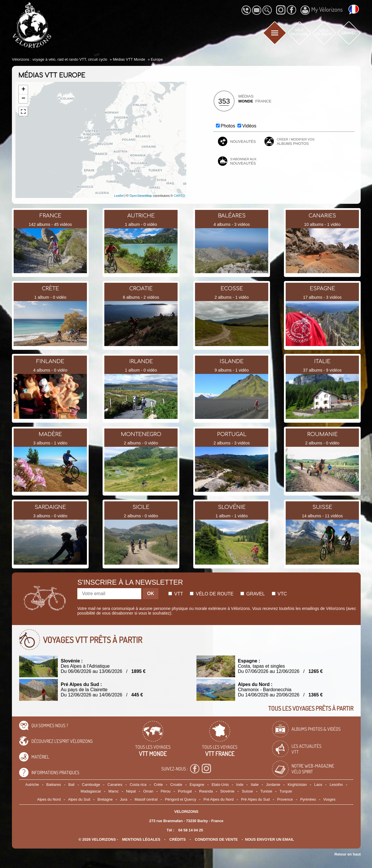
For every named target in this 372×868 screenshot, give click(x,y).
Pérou (166, 791)
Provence (285, 799)
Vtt (176, 594)
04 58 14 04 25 (191, 830)
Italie (255, 785)
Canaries (115, 785)
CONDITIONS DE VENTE (216, 839)
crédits (178, 839)
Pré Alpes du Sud (255, 799)
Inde (240, 785)
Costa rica (138, 785)
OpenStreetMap (141, 196)
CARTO (179, 196)
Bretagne (105, 799)
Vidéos (249, 126)
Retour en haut (348, 854)
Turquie (286, 791)
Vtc (279, 594)
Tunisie (266, 791)
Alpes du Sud (79, 799)
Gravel (253, 594)
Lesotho (336, 785)
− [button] (23, 99)
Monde (246, 101)
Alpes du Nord (49, 799)
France (263, 101)
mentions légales (141, 839)
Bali (71, 785)
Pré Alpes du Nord (219, 799)
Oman (148, 791)
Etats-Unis (220, 785)
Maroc (114, 791)
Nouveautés (243, 142)
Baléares (54, 785)
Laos (318, 785)
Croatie (176, 785)
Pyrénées (308, 799)
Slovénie (227, 791)
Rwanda (206, 791)
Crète (158, 785)
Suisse (247, 791)
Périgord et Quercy (180, 799)
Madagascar (91, 791)
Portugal (185, 791)
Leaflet (119, 196)
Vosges (329, 799)
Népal (131, 791)
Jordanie (273, 785)
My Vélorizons (322, 10)
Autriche (32, 785)
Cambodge (91, 785)
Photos (228, 126)
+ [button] (23, 90)
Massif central (146, 799)
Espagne (197, 785)
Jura (124, 799)
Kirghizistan (297, 785)
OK (151, 594)
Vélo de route (212, 594)
